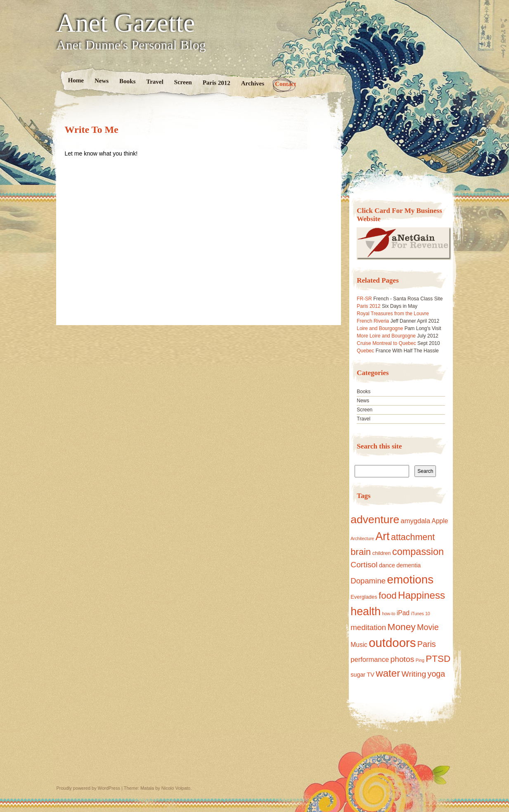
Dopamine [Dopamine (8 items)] (368, 581)
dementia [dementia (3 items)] (408, 565)
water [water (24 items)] (388, 673)
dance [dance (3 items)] (387, 565)
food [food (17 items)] (388, 596)
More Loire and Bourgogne (386, 336)
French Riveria (373, 321)
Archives (252, 83)
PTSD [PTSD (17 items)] (438, 659)
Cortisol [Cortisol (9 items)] (364, 565)
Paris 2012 (216, 83)
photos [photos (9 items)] (402, 659)
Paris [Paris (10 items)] (427, 644)
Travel (155, 81)
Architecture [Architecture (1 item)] (362, 538)
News (101, 81)
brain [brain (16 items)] (361, 552)
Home (76, 80)
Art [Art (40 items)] (382, 536)
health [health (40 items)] (366, 611)
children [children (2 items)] (382, 553)
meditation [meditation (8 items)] (368, 627)
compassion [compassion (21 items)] (418, 552)
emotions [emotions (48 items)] (410, 579)
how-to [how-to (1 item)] (389, 614)
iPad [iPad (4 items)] (403, 613)
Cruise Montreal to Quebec (386, 343)
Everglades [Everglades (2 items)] (364, 597)
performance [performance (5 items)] (370, 660)
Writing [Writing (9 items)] (414, 674)
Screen (183, 82)
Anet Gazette (126, 23)
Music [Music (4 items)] (359, 645)
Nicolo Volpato (176, 788)
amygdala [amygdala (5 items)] (415, 521)
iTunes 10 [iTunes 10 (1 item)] (420, 614)
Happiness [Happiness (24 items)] (421, 595)
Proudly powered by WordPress (88, 788)
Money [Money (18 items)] (402, 627)
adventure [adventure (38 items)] (375, 519)
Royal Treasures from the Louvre (393, 314)
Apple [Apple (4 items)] (440, 521)
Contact (285, 84)
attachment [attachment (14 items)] (413, 537)
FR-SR (364, 299)
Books (127, 81)
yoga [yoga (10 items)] (437, 674)
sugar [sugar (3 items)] (358, 675)
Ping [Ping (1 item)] (420, 660)
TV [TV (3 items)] (371, 675)
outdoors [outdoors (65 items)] (392, 643)
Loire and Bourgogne (380, 328)
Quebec (365, 351)
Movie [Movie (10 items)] (428, 627)
